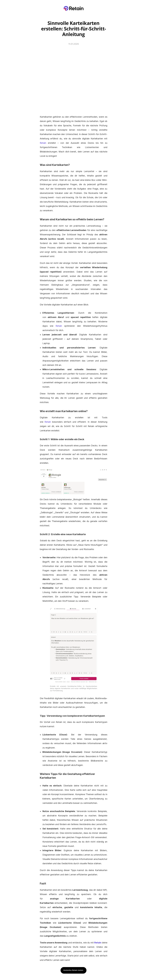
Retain (43, 143)
